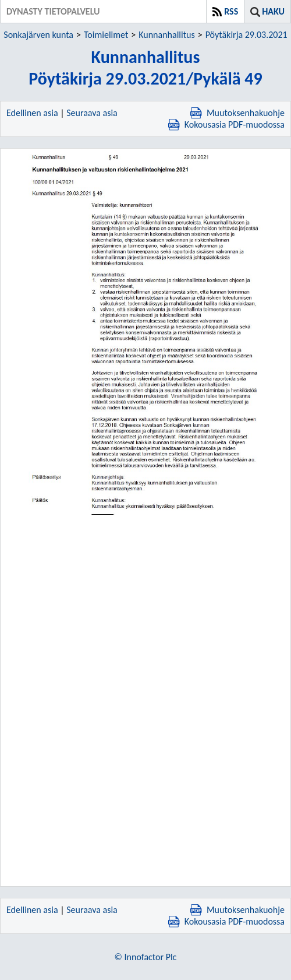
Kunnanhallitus (166, 35)
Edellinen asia (32, 113)
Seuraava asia (92, 113)
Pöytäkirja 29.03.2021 (246, 35)
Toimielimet (106, 35)
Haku (273, 11)
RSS (231, 11)
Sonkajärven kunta (38, 35)
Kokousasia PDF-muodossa (226, 124)
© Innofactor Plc (146, 957)
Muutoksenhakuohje (237, 113)
